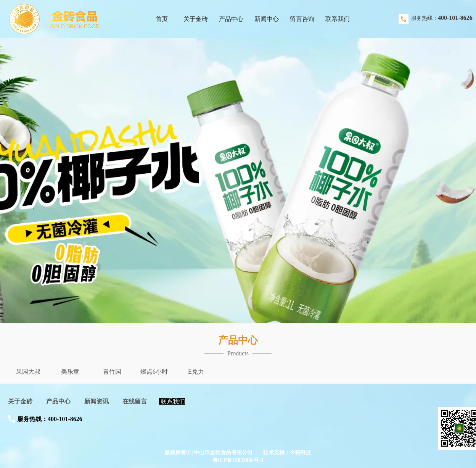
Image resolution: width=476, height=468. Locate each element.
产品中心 (58, 401)
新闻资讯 (96, 401)
